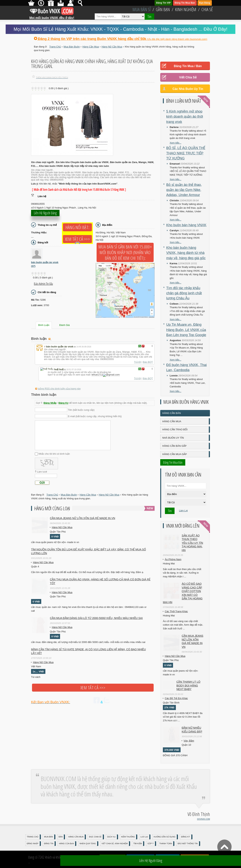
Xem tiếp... (175, 143)
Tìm (149, 17)
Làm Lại (183, 511)
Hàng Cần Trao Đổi (175, 429)
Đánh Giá (64, 325)
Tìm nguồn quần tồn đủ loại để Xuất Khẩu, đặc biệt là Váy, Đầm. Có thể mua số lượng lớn (88, 551)
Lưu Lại (144, 837)
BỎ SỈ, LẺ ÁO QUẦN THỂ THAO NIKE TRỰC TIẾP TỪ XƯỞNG (186, 153)
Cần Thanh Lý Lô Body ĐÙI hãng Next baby (188, 685)
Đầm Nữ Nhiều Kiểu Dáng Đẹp (192, 730)
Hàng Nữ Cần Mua (62, 527)
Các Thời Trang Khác (176, 611)
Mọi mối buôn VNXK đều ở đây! (52, 16)
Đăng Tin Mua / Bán (188, 66)
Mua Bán (48, 837)
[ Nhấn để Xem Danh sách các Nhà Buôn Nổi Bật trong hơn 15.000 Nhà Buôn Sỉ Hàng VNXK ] (79, 190)
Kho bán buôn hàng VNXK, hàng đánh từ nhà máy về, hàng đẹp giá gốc (186, 253)
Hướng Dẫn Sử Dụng (165, 837)
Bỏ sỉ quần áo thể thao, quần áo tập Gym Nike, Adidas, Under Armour (184, 190)
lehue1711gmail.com (104, 375)
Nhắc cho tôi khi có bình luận (54, 453)
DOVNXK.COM (204, 819)
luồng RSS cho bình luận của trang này (59, 388)
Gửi (42, 482)
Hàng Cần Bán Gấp (174, 446)
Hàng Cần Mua (172, 421)
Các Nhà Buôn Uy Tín (188, 89)
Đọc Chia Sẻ (95, 837)
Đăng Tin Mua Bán (185, 3)
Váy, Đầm (189, 741)
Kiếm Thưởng (128, 837)
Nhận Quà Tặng (88, 844)
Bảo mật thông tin (188, 844)
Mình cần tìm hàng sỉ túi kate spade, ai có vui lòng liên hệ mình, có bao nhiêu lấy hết (88, 650)
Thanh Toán (166, 844)
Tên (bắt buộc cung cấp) (81, 409)
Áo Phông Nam (173, 559)
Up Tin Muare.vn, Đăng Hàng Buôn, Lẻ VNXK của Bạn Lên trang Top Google (186, 330)
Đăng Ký (64, 402)
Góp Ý (151, 844)
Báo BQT (148, 362)
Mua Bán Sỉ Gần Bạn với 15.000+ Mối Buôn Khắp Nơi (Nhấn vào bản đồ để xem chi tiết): (125, 252)
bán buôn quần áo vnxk (45, 264)
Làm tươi (42, 471)
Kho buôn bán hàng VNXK (186, 225)
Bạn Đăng (205, 3)
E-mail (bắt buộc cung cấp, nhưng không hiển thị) (95, 416)
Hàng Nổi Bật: (77, 227)
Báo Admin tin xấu (43, 284)
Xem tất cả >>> (77, 239)
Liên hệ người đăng (45, 215)
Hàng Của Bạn (66, 844)
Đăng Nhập (50, 402)
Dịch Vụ (111, 837)
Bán (61, 837)
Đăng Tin (49, 844)
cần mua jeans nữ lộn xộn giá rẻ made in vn (82, 517)
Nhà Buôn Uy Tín (173, 438)
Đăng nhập (33, 844)
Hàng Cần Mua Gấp (175, 454)
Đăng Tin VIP (164, 3)
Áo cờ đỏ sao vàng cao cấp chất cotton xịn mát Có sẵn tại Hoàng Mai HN (183, 593)
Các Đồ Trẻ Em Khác (176, 698)
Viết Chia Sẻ (188, 77)
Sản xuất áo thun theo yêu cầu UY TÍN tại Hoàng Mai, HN (192, 543)
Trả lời (137, 362)
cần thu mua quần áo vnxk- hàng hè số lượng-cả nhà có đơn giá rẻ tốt (100, 581)
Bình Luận (44, 325)
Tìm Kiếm (138, 844)
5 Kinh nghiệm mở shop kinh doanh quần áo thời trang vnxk (185, 117)
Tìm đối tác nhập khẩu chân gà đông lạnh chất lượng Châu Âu (184, 293)
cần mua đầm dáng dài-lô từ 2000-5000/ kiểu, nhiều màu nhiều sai (96, 617)
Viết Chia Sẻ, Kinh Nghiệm (115, 844)
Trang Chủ (33, 837)
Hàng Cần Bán (172, 413)
